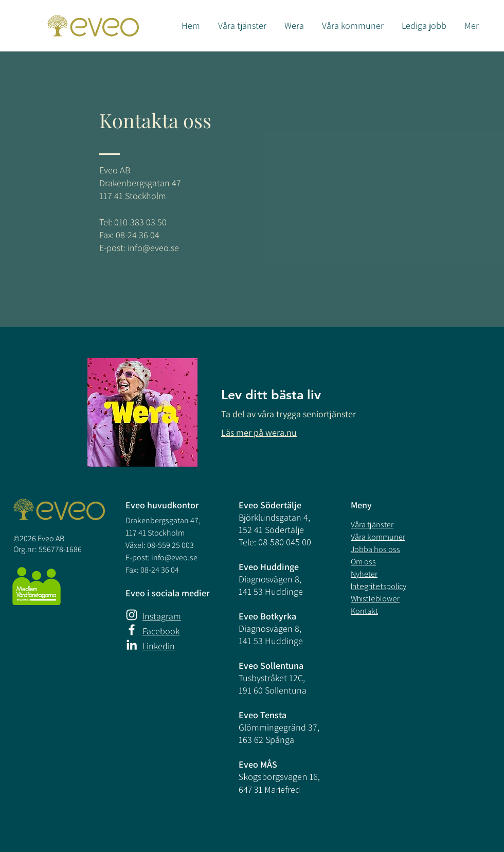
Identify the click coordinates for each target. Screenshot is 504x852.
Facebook (161, 631)
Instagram (162, 616)
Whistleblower (375, 599)
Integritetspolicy (379, 586)
